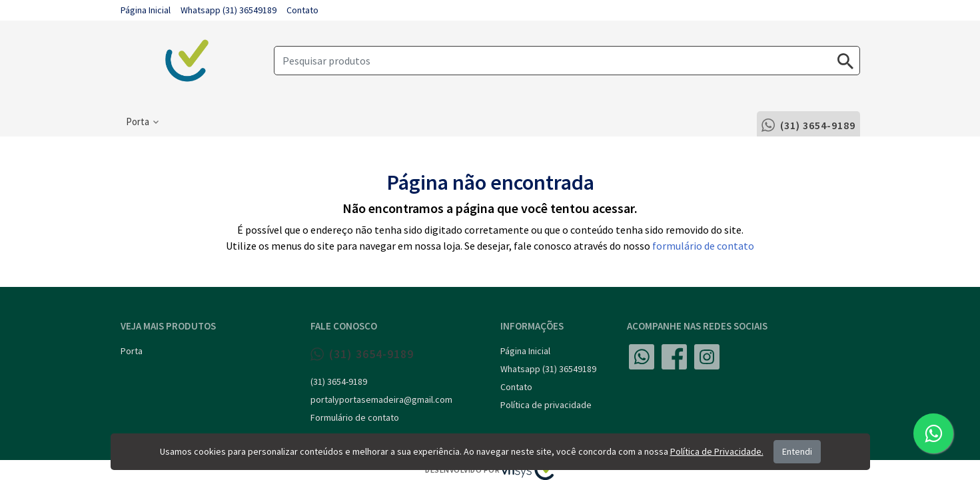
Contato (302, 10)
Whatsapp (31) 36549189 (229, 10)
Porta (132, 351)
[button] (142, 122)
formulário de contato (703, 246)
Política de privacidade (546, 405)
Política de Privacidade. (717, 451)
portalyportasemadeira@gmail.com (381, 399)
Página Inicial (146, 10)
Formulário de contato (355, 417)
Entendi (797, 451)
